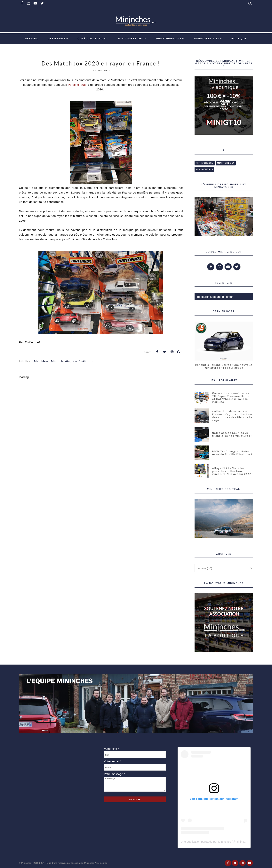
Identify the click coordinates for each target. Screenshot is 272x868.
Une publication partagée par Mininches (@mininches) (215, 842)
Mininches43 (226, 163)
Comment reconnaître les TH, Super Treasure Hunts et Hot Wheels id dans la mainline (231, 398)
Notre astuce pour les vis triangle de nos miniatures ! (232, 434)
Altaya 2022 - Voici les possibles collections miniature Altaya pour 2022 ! (232, 471)
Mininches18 (204, 169)
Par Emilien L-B (84, 361)
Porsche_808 (77, 85)
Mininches (26, 863)
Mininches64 (60, 361)
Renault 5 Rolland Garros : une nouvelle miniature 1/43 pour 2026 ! (224, 366)
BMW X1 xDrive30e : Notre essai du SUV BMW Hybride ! (232, 453)
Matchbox (41, 361)
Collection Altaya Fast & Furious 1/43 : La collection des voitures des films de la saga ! (232, 416)
